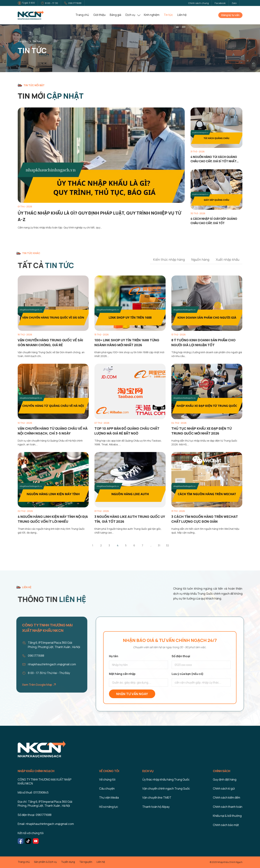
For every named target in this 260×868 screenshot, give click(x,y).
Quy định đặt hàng (225, 779)
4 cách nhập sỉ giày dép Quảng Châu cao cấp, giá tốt (214, 221)
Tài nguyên (86, 862)
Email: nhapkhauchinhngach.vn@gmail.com (46, 824)
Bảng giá (115, 15)
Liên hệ (182, 15)
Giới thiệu (99, 15)
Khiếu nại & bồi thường (227, 816)
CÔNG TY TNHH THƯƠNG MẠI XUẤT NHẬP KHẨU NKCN (45, 781)
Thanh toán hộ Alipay (156, 807)
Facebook (220, 3)
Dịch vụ (130, 15)
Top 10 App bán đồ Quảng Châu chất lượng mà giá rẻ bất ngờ (127, 431)
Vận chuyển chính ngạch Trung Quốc (166, 788)
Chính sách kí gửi (224, 788)
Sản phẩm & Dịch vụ (45, 862)
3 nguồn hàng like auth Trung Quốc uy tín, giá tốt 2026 (130, 519)
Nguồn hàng (200, 259)
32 (167, 545)
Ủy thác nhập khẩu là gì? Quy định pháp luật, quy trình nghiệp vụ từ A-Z (99, 216)
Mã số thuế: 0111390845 (33, 792)
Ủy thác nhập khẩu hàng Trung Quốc (166, 779)
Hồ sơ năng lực (109, 807)
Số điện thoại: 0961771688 (35, 815)
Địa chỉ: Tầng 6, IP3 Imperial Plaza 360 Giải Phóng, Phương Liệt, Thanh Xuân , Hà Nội (45, 804)
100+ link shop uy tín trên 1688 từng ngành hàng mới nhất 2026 (127, 342)
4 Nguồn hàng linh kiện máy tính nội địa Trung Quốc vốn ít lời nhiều (53, 519)
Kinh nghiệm (152, 15)
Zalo (234, 3)
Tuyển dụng (68, 862)
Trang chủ (82, 15)
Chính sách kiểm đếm (227, 797)
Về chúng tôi (107, 779)
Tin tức (168, 15)
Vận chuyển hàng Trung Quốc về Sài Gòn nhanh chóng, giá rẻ (50, 342)
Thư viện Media (109, 797)
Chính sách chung (198, 3)
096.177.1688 (75, 3)
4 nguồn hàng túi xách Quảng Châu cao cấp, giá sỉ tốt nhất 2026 (214, 159)
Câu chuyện (107, 788)
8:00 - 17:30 (52, 3)
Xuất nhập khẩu (227, 259)
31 (159, 545)
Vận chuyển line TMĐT (157, 797)
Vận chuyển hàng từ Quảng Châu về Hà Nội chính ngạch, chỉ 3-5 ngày (53, 431)
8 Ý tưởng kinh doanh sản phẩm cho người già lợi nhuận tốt (203, 342)
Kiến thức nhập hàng (169, 259)
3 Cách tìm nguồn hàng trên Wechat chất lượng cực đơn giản (205, 519)
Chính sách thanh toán (228, 807)
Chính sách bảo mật (226, 825)
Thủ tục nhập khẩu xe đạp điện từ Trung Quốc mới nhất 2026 (201, 431)
